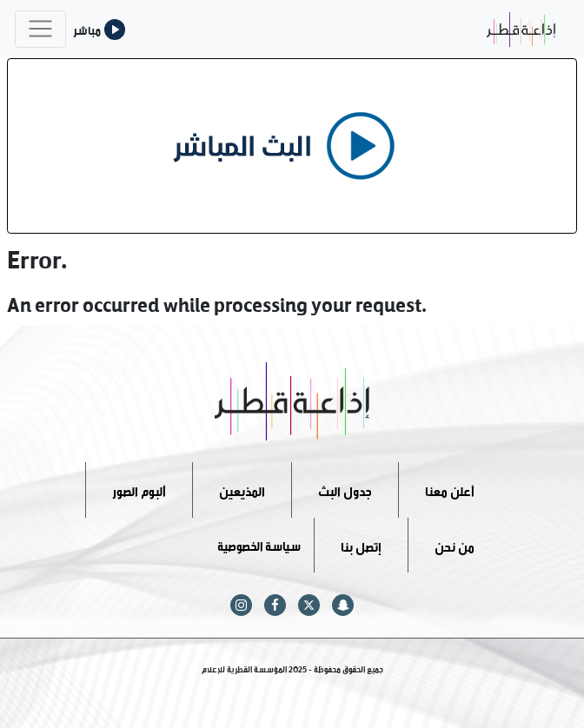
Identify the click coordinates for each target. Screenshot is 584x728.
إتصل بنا (361, 544)
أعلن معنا (450, 490)
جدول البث (345, 490)
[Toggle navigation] (40, 29)
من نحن (455, 544)
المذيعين (242, 490)
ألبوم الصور (139, 490)
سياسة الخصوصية (259, 544)
